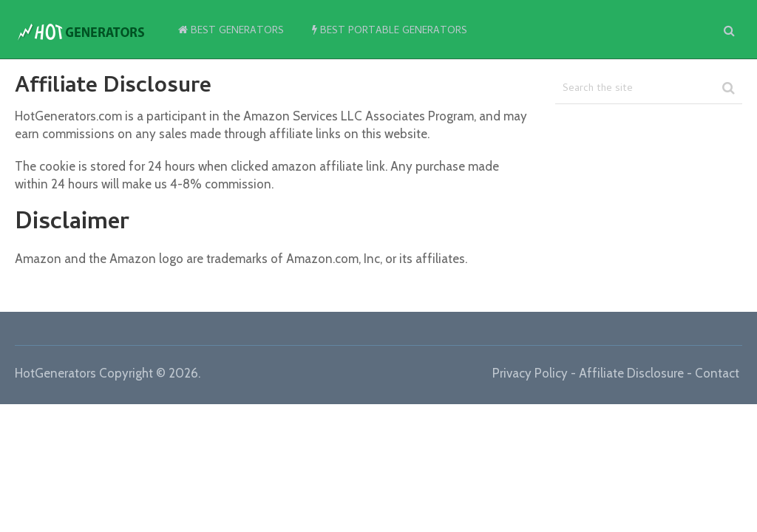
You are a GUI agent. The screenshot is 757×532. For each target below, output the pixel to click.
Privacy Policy (530, 373)
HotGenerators (55, 373)
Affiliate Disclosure (631, 373)
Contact (717, 373)
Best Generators (231, 31)
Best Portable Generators (390, 31)
